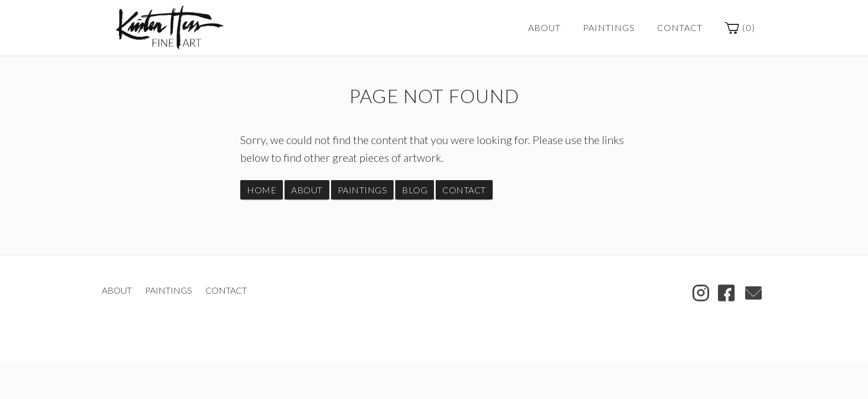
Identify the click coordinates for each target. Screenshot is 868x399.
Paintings (609, 27)
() (740, 28)
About (544, 27)
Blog (415, 190)
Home (262, 190)
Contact (680, 27)
